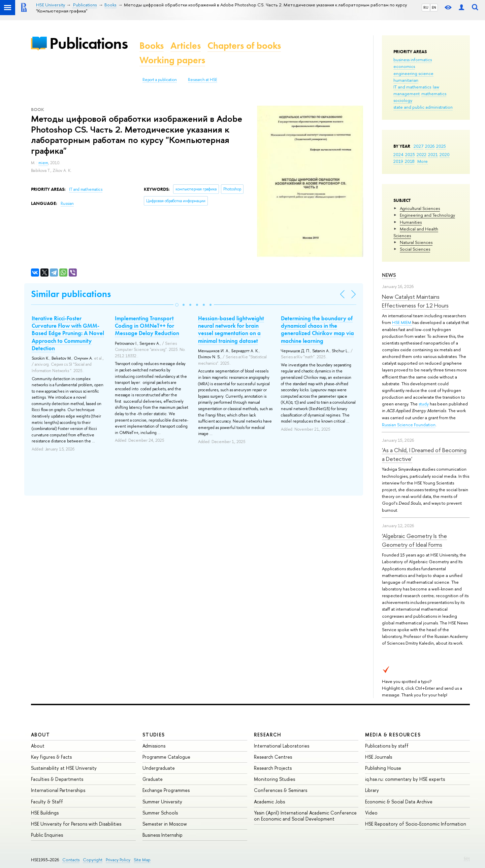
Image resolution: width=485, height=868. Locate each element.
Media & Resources (393, 735)
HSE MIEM (402, 322)
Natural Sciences (416, 242)
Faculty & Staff (47, 802)
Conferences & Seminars (281, 790)
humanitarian (406, 80)
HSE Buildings (45, 813)
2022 (422, 154)
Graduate (153, 779)
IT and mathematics (412, 87)
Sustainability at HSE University (64, 768)
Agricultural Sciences (420, 208)
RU (426, 7)
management (407, 94)
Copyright (93, 860)
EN (434, 7)
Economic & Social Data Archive (399, 802)
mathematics (434, 94)
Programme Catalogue (166, 757)
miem (43, 163)
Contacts (71, 860)
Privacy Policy (118, 860)
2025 (441, 146)
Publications (89, 43)
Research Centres (273, 757)
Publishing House (383, 768)
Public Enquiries (47, 835)
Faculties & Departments (57, 779)
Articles (186, 46)
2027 (418, 146)
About (40, 735)
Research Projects (273, 768)
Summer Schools (160, 813)
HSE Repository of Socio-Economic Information (416, 824)
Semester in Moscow (165, 824)
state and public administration (423, 107)
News (389, 275)
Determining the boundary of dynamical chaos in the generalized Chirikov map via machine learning (317, 329)
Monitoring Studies (274, 779)
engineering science (413, 73)
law (436, 87)
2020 (445, 154)
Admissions (154, 746)
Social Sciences (415, 249)
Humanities (411, 222)
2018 (410, 161)
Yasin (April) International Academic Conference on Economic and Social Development (305, 816)
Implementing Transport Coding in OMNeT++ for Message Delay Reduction (147, 326)
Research (268, 735)
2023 (410, 154)
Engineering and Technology (427, 215)
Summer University (162, 802)
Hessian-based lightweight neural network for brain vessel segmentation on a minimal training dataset (231, 329)
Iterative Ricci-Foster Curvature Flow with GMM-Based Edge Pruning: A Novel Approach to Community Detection (68, 333)
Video (371, 813)
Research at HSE (203, 80)
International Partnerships (58, 790)
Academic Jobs (269, 802)
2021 (433, 154)
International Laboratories (282, 746)
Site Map (142, 860)
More (423, 161)
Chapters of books (244, 46)
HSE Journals (379, 757)
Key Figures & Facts (51, 757)
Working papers (172, 60)
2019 (398, 161)
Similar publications (71, 294)
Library (372, 790)
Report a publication (160, 80)
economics (404, 66)
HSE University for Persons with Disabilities (76, 824)
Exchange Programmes (166, 790)
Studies (154, 735)
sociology (403, 100)
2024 (398, 154)
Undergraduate (159, 768)
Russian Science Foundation (409, 425)
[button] (177, 305)
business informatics (413, 60)
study (424, 404)
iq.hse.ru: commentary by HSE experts (405, 779)
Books (152, 46)
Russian (67, 204)
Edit (467, 858)
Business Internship (163, 835)
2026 (430, 146)
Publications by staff (387, 746)
